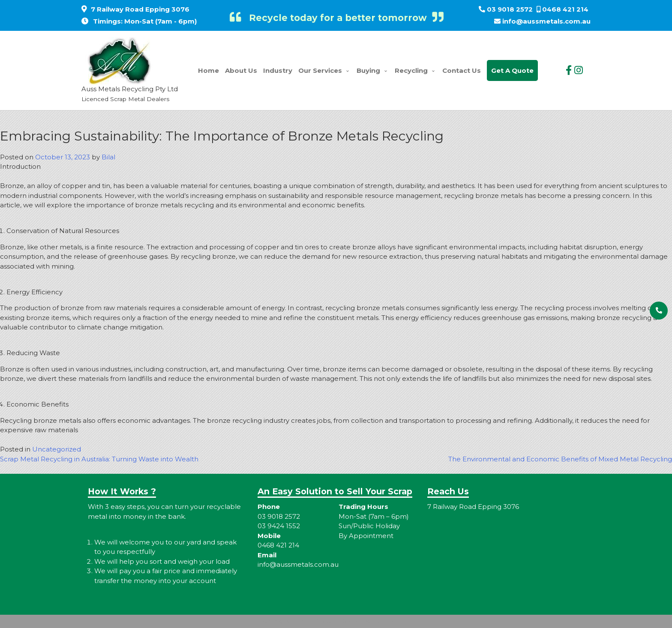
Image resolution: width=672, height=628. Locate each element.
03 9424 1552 (279, 526)
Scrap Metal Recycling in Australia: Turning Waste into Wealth (99, 459)
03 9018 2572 (510, 9)
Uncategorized (57, 449)
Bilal (108, 157)
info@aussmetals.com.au (546, 21)
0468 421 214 (565, 9)
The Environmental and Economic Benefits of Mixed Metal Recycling (560, 459)
